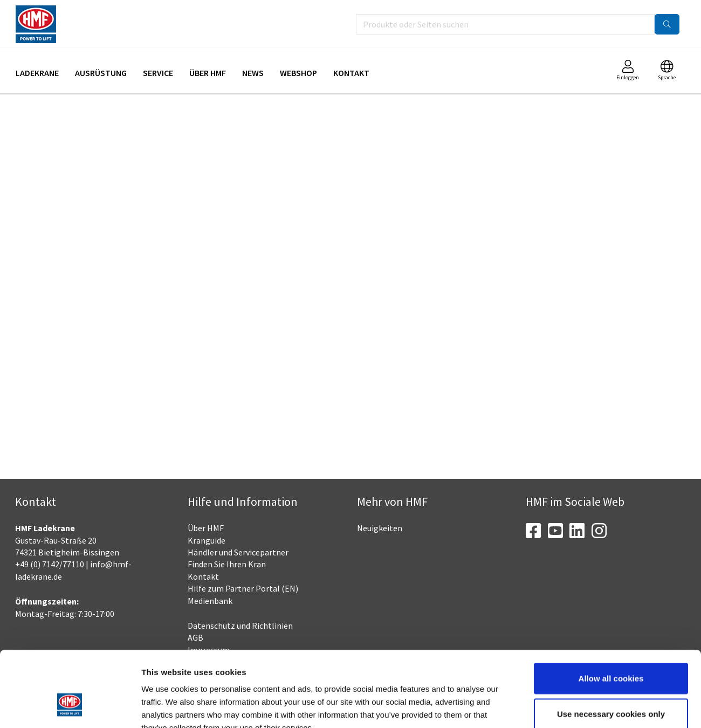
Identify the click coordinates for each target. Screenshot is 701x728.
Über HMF (208, 73)
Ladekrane (37, 73)
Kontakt (351, 73)
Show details (563, 707)
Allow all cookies (611, 613)
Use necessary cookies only (611, 649)
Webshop (298, 73)
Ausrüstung (101, 73)
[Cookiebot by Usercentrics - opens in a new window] (70, 707)
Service (158, 73)
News (253, 73)
